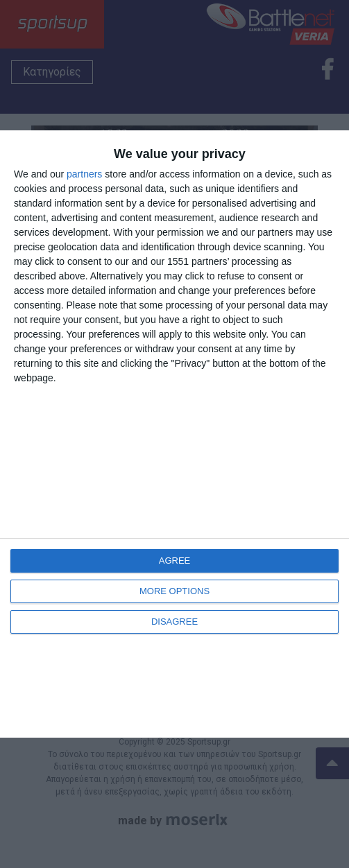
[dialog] (174, 434)
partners (84, 174)
